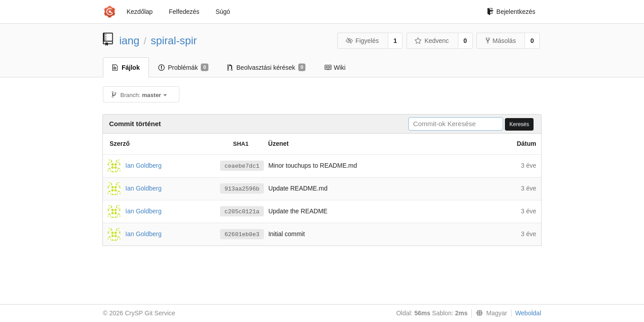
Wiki (335, 68)
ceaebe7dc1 (242, 166)
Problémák (183, 68)
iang (129, 40)
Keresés (519, 124)
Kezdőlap (140, 12)
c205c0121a (242, 212)
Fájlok (126, 68)
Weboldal (528, 313)
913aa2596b (242, 189)
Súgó (223, 12)
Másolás (501, 41)
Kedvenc (432, 41)
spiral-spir (174, 40)
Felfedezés (184, 12)
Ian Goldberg (143, 165)
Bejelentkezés (511, 12)
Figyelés (362, 41)
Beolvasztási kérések (267, 68)
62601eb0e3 (242, 235)
